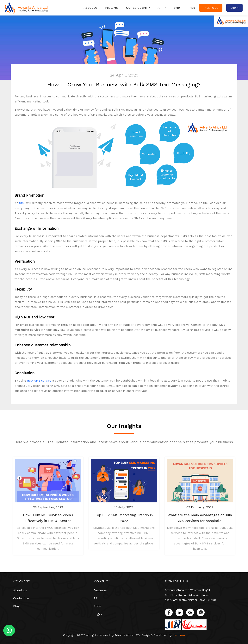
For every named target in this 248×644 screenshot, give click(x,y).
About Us (90, 8)
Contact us (21, 598)
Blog (177, 8)
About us (20, 590)
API (162, 8)
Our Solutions (138, 8)
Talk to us (211, 8)
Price (191, 8)
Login (234, 8)
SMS (22, 203)
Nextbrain (179, 635)
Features (112, 8)
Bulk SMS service (39, 380)
